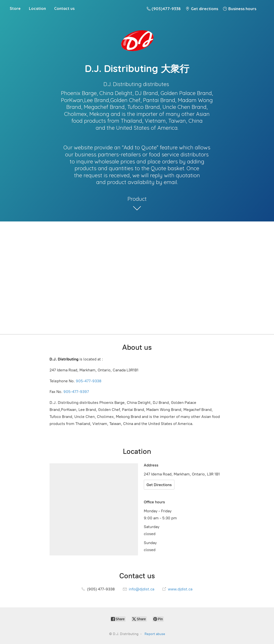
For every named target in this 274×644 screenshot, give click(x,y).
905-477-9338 (89, 381)
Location (37, 8)
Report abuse (155, 634)
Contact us (64, 8)
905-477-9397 (76, 392)
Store (15, 8)
